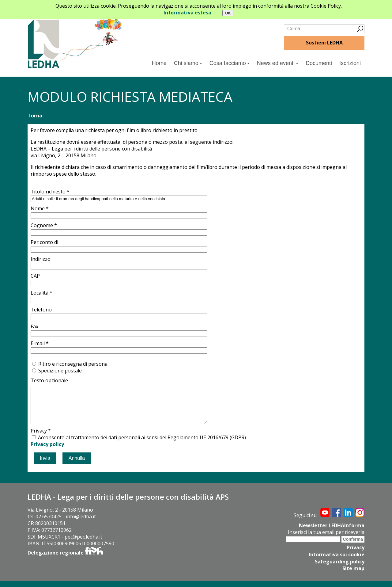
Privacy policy (47, 452)
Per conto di (44, 242)
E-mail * (40, 343)
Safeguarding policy (340, 568)
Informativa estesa (187, 13)
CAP (35, 276)
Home (159, 63)
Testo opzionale (49, 380)
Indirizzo (41, 259)
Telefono (41, 310)
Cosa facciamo (230, 63)
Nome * (40, 208)
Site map (353, 575)
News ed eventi (278, 63)
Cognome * (44, 225)
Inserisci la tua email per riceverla (326, 539)
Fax (34, 326)
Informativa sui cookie (337, 561)
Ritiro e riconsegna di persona (73, 364)
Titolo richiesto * (50, 192)
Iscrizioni (350, 63)
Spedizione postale (60, 371)
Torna (35, 116)
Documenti (319, 63)
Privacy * (41, 438)
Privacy (356, 555)
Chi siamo (188, 63)
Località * (41, 293)
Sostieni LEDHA (324, 43)
